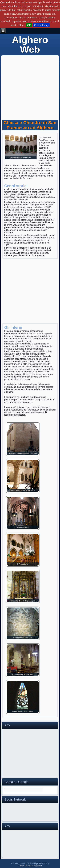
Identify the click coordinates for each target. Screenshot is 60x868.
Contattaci (31, 864)
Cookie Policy (41, 25)
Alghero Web (30, 45)
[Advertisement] (30, 87)
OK (29, 25)
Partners (15, 864)
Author (23, 864)
